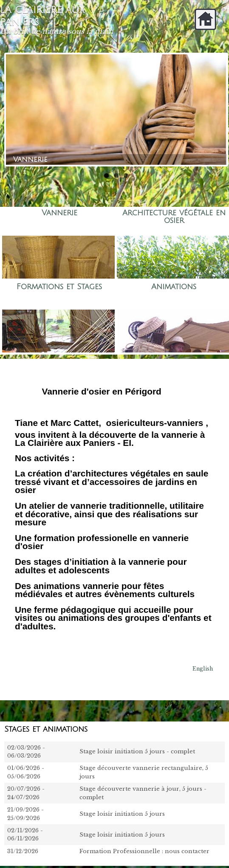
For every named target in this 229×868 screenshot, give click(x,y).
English (203, 669)
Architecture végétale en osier (174, 217)
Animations (174, 287)
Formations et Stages (59, 287)
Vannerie (59, 213)
